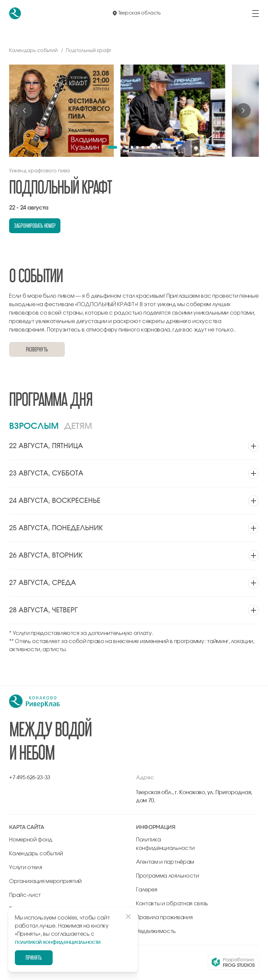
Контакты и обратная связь (172, 904)
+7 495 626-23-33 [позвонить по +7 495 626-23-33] (30, 778)
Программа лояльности (168, 876)
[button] (112, 147)
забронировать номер (35, 226)
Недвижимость (156, 931)
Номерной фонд (31, 840)
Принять (34, 958)
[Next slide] (243, 111)
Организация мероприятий (45, 881)
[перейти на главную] (15, 13)
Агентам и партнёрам (165, 862)
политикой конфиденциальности (58, 942)
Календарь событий (36, 854)
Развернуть (37, 349)
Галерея (147, 890)
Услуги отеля (25, 867)
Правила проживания (164, 917)
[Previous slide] (25, 111)
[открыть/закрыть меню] (256, 14)
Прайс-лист (25, 895)
